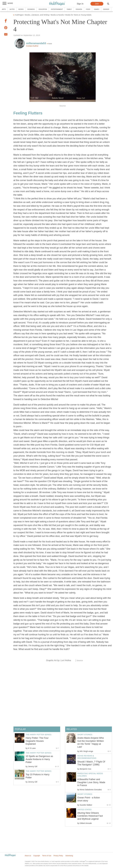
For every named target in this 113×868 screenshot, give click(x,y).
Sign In (80, 4)
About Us (28, 856)
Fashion (79, 9)
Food (88, 9)
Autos (12, 9)
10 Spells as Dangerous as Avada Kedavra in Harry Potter (39, 759)
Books (21, 9)
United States (84, 810)
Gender (106, 9)
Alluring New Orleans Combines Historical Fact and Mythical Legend (90, 816)
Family (69, 9)
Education (43, 9)
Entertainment (57, 9)
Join (97, 4)
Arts (4, 9)
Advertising (69, 856)
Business (31, 9)
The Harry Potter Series (38, 735)
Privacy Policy (58, 856)
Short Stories (85, 735)
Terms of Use (47, 856)
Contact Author (32, 46)
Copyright (37, 856)
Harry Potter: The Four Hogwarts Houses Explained (37, 741)
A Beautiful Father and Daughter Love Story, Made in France (91, 782)
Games (97, 9)
